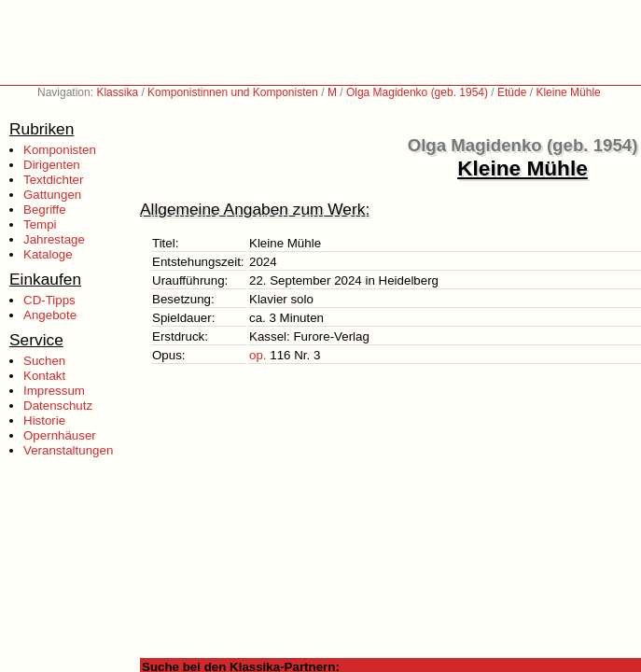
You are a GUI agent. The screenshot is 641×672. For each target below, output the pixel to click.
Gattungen (52, 195)
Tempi (40, 224)
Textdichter (53, 180)
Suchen (44, 361)
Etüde (512, 92)
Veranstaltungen (68, 450)
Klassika (117, 92)
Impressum (54, 391)
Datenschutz (58, 406)
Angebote (50, 315)
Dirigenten (52, 165)
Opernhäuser (60, 435)
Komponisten (60, 150)
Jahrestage (54, 239)
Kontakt (44, 376)
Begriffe (45, 210)
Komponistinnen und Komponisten (233, 92)
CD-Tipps (49, 300)
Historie (44, 420)
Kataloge (48, 254)
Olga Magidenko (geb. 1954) (417, 92)
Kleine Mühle (568, 92)
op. (258, 355)
